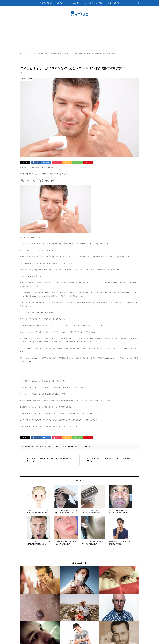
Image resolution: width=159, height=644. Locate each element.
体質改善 (87, 447)
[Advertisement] (79, 36)
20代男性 (67, 447)
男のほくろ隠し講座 (113, 3)
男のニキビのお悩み (41, 447)
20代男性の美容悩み (30, 447)
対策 (76, 447)
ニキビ (73, 447)
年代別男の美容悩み (46, 3)
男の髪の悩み (75, 3)
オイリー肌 (81, 447)
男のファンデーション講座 (93, 3)
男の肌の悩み (62, 3)
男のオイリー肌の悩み (54, 447)
